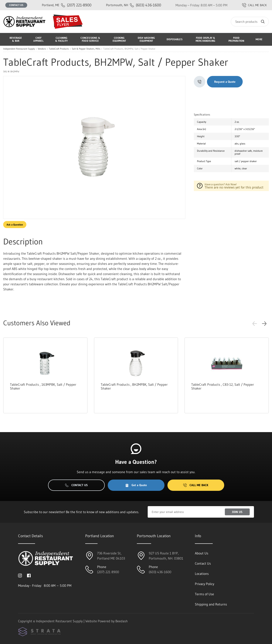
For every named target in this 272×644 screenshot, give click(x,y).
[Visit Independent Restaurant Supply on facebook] (29, 575)
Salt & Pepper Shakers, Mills (86, 49)
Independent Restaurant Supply (19, 49)
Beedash (122, 621)
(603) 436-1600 (134, 5)
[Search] (250, 22)
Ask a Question (15, 225)
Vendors (42, 49)
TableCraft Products (59, 49)
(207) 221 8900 (108, 572)
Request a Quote (225, 82)
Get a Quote (136, 485)
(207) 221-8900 (67, 5)
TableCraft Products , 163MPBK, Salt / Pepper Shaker (43, 386)
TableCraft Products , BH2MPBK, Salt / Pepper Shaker (134, 386)
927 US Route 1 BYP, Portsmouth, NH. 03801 (166, 556)
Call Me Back (196, 485)
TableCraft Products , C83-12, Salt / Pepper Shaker (223, 386)
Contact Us (16, 5)
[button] (264, 324)
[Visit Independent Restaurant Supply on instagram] (20, 575)
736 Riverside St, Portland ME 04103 (111, 556)
